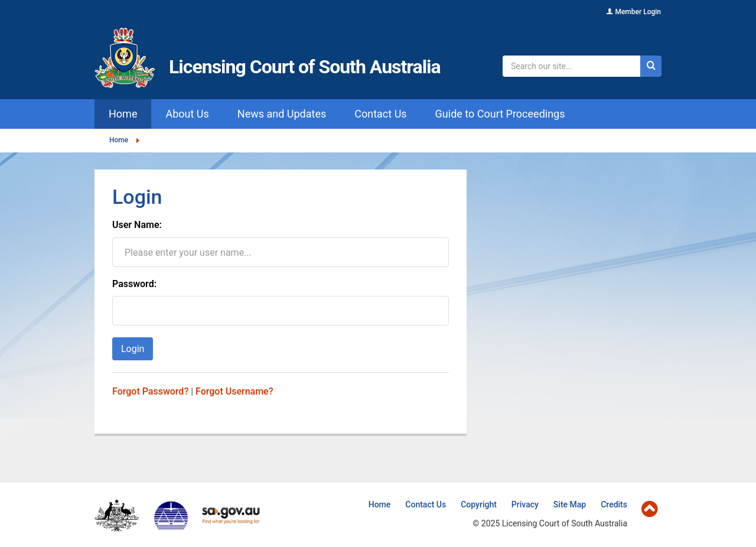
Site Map (570, 504)
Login (133, 349)
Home (119, 140)
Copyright (479, 504)
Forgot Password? (150, 391)
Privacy (525, 504)
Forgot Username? (234, 391)
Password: (134, 284)
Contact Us (426, 504)
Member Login (638, 12)
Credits (614, 504)
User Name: (137, 225)
